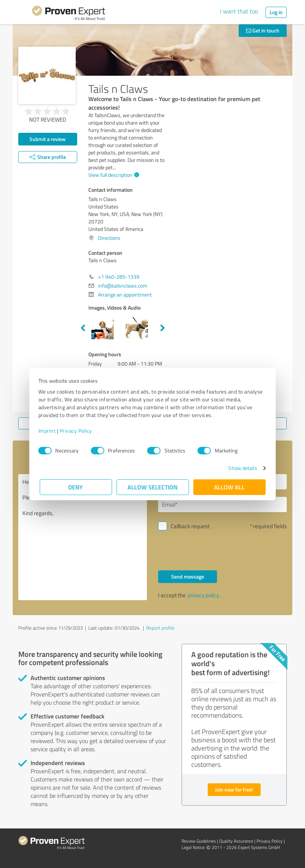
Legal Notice (193, 847)
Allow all (229, 487)
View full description (113, 175)
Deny (76, 487)
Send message (188, 576)
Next (163, 328)
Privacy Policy (77, 431)
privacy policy (203, 595)
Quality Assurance (236, 841)
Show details (241, 468)
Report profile (160, 628)
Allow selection (152, 487)
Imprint (48, 431)
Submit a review (48, 139)
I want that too (239, 11)
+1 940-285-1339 (119, 277)
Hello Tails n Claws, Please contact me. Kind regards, (83, 537)
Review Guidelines (199, 841)
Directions (109, 238)
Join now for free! (234, 789)
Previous (83, 328)
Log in (276, 12)
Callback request (190, 526)
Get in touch (263, 30)
